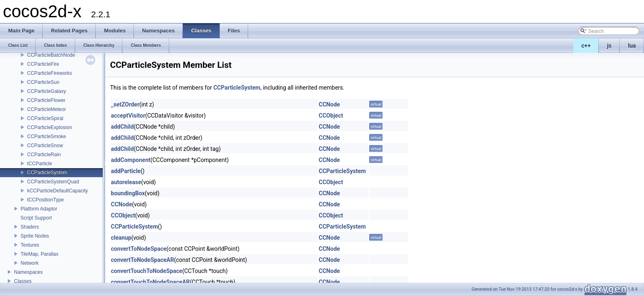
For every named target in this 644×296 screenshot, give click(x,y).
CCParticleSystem (47, 173)
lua (632, 46)
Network (30, 263)
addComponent (131, 160)
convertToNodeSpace (139, 249)
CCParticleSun (43, 82)
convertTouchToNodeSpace (147, 271)
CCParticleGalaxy (47, 91)
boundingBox (128, 193)
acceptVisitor (128, 116)
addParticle (126, 171)
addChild (122, 127)
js (609, 46)
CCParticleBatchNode (51, 55)
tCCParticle (40, 164)
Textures (30, 245)
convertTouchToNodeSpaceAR (150, 282)
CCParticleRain (44, 155)
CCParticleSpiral (45, 118)
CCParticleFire (43, 64)
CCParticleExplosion (49, 127)
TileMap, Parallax (39, 254)
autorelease (126, 182)
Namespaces (28, 272)
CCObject (331, 116)
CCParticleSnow (45, 146)
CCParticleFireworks (49, 73)
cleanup (121, 238)
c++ (586, 46)
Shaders (30, 227)
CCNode (329, 104)
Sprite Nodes (35, 236)
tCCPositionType (45, 200)
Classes (23, 281)
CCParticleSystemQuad (53, 182)
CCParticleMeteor (47, 109)
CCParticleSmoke (47, 136)
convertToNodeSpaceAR (143, 260)
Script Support (36, 218)
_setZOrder (125, 104)
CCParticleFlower (46, 100)
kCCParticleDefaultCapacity (57, 191)
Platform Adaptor (39, 209)
